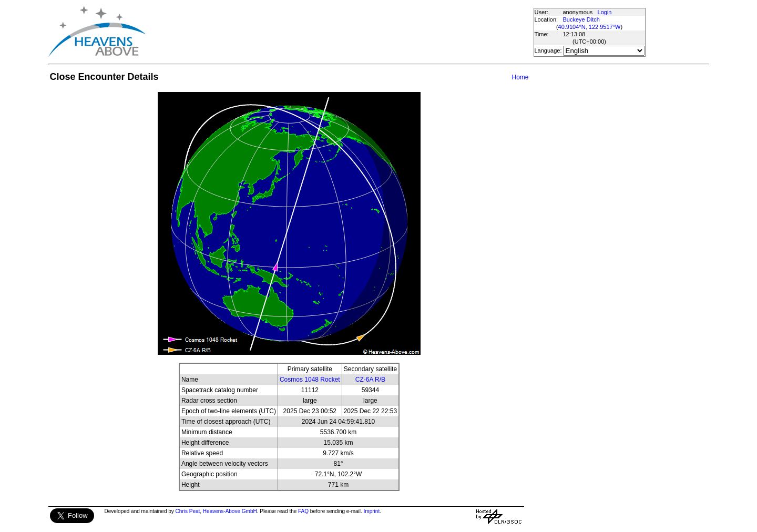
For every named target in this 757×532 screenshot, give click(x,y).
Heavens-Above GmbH (230, 511)
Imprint (372, 511)
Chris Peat (188, 511)
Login (605, 12)
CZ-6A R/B (370, 380)
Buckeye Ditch (581, 19)
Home (520, 77)
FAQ (303, 511)
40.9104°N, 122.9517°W (590, 27)
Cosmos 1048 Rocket (310, 380)
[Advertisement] (339, 32)
